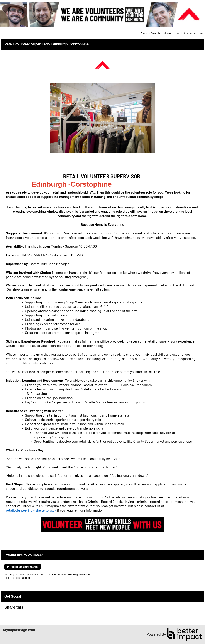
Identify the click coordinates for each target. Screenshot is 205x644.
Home (168, 33)
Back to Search (150, 33)
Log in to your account (190, 33)
